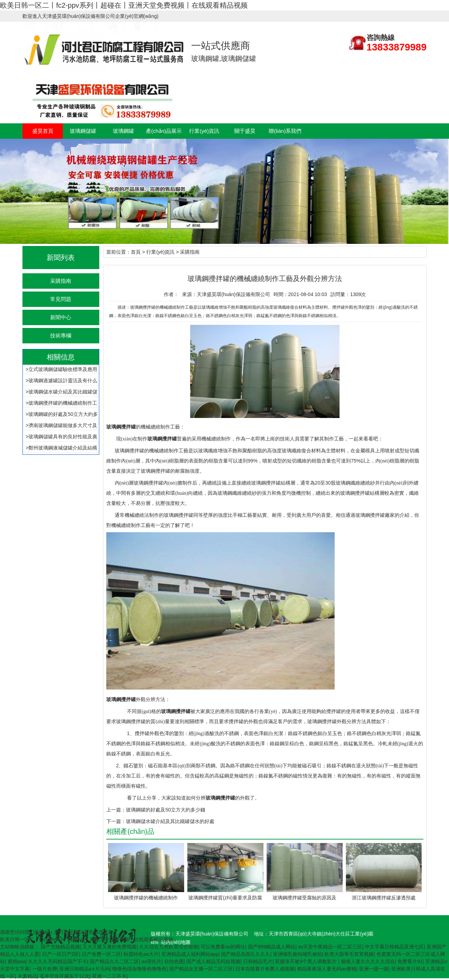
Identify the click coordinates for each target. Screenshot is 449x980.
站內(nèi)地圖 (176, 942)
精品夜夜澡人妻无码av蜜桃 (327, 969)
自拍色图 (174, 961)
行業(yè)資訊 (204, 131)
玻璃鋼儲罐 (83, 131)
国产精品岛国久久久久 (246, 954)
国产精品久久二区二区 (114, 961)
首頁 (136, 252)
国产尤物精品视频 (60, 947)
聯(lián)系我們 (285, 131)
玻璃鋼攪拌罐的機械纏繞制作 (146, 898)
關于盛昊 (245, 131)
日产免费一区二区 (101, 954)
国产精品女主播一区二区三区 (201, 969)
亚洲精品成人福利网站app (190, 954)
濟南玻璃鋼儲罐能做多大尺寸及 (63, 425)
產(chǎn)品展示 (164, 131)
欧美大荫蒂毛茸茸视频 (349, 954)
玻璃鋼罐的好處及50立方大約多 (63, 414)
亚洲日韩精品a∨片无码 (85, 969)
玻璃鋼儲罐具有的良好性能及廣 (63, 437)
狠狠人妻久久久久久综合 (368, 961)
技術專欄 (61, 335)
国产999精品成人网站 (272, 947)
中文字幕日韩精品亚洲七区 (394, 947)
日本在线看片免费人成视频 (265, 969)
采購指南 (61, 281)
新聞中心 (61, 317)
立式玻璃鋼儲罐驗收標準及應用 (63, 369)
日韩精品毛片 (258, 961)
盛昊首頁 (43, 131)
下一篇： (116, 821)
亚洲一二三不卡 (109, 976)
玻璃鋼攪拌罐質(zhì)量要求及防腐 (225, 898)
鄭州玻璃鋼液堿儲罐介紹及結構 (63, 448)
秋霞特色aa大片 (141, 954)
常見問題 (61, 299)
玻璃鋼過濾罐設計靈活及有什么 (63, 381)
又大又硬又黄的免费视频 (109, 947)
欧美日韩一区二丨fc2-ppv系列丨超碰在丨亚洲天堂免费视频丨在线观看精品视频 (124, 5)
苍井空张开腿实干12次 (65, 976)
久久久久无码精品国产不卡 (58, 961)
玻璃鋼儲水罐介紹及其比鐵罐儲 (63, 392)
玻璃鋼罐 (123, 131)
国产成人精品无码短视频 (213, 961)
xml (155, 942)
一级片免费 (45, 969)
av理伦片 (151, 961)
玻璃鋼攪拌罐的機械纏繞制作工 (63, 403)
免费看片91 (410, 961)
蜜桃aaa (17, 961)
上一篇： (116, 810)
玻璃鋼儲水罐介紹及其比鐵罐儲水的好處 (170, 821)
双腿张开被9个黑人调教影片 (307, 961)
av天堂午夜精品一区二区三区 (330, 947)
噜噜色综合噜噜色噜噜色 (139, 969)
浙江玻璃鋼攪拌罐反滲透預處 (384, 898)
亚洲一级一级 (374, 969)
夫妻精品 (27, 976)
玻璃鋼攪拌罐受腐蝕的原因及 (304, 898)
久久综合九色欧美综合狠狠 (169, 947)
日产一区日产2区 (61, 954)
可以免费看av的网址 (223, 947)
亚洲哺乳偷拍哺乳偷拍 (297, 954)
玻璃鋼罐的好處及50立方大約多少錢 (166, 810)
